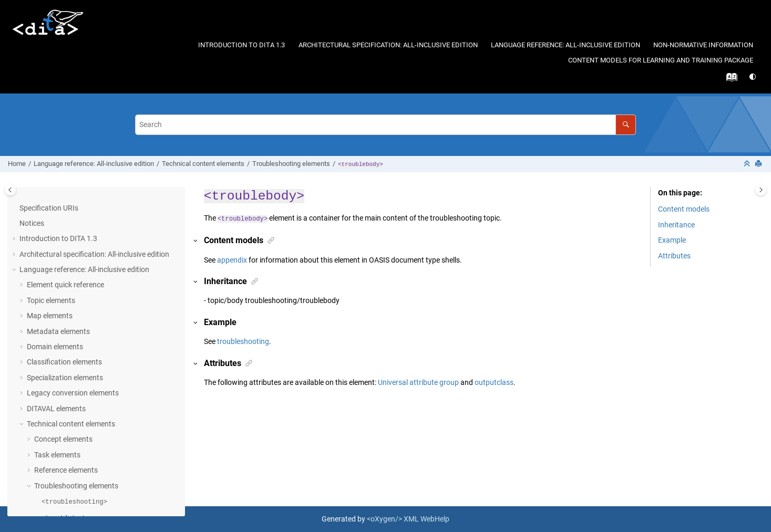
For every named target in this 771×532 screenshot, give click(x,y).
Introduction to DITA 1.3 (241, 45)
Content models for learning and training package (661, 60)
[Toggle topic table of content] (761, 190)
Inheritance (676, 225)
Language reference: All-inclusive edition (566, 45)
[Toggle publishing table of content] (10, 190)
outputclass (494, 382)
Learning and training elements (77, 425)
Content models (684, 209)
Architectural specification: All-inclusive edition (388, 45)
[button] (30, 202)
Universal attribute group (418, 382)
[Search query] (386, 125)
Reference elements (66, 232)
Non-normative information (703, 45)
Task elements (57, 217)
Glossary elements (64, 379)
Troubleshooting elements (291, 164)
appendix (232, 260)
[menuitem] (242, 45)
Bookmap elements (65, 394)
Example (672, 240)
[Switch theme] (753, 77)
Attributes (43, 440)
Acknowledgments (50, 471)
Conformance (42, 456)
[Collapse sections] (748, 164)
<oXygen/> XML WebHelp (408, 519)
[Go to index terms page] (729, 80)
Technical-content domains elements (94, 409)
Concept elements (63, 201)
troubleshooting (243, 341)
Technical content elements (203, 164)
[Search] (626, 125)
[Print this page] (759, 164)
